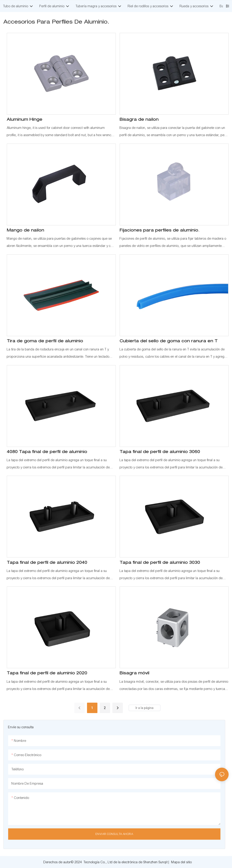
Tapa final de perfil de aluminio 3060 (160, 452)
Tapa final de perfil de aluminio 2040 (47, 563)
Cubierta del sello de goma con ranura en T (169, 341)
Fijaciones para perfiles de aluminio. (160, 231)
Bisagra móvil (134, 673)
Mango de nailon (25, 231)
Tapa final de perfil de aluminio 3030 (160, 563)
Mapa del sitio (182, 862)
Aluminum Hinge (25, 120)
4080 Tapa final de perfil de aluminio (47, 452)
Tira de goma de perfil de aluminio (45, 341)
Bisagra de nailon (139, 120)
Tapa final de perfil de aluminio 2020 (47, 673)
